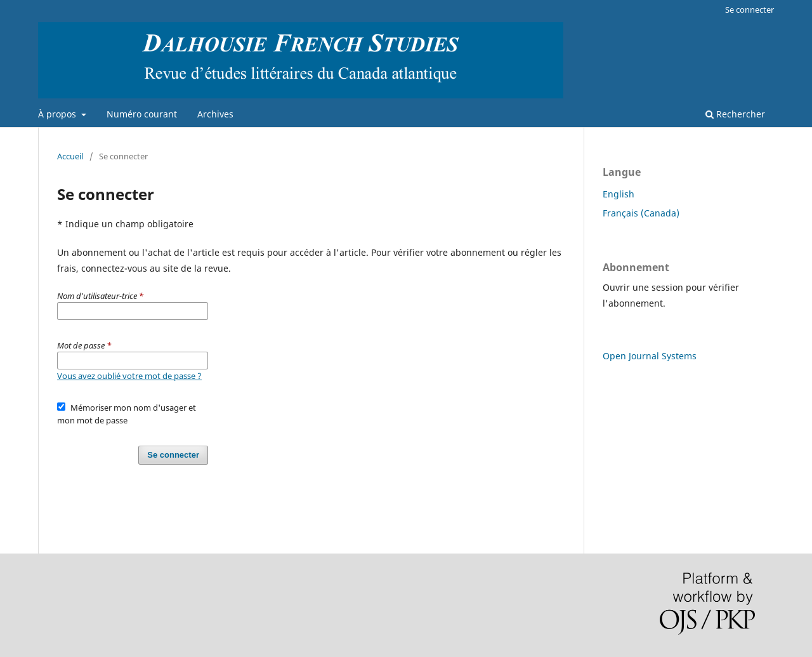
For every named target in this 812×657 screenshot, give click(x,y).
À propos (58, 114)
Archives (215, 114)
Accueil (70, 156)
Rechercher (735, 114)
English (619, 194)
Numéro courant (142, 114)
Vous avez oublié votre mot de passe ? (129, 376)
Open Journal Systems (650, 356)
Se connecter (750, 10)
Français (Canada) (641, 213)
